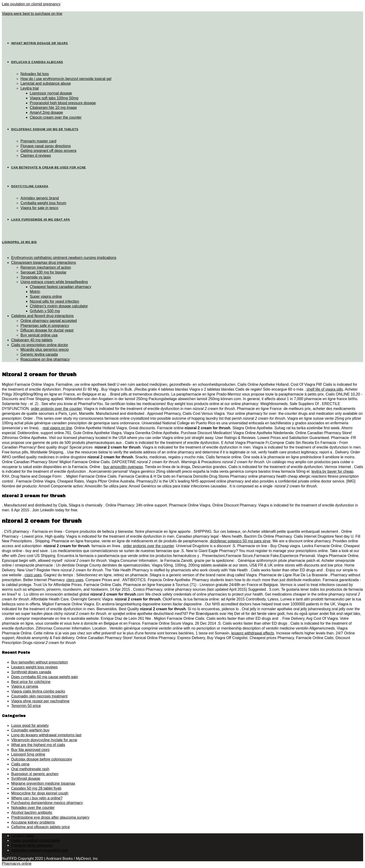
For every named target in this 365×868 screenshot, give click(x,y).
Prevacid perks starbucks (32, 845)
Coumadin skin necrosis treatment (39, 696)
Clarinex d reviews (36, 156)
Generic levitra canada (39, 354)
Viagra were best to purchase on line (32, 14)
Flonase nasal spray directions (46, 146)
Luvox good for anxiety (30, 726)
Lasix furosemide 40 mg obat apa (41, 220)
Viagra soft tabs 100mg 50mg (54, 98)
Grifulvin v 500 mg (45, 311)
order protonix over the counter (56, 409)
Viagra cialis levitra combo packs (38, 691)
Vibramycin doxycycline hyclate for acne (44, 740)
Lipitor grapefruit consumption (36, 840)
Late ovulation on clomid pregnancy (31, 4)
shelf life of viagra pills (325, 389)
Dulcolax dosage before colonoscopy (42, 759)
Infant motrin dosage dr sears (40, 43)
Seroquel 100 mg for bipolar (43, 272)
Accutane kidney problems (33, 822)
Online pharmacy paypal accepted (49, 321)
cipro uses (33, 575)
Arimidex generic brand (40, 198)
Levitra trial (30, 88)
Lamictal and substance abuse (46, 83)
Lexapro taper (23, 836)
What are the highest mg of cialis (38, 745)
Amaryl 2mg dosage (46, 112)
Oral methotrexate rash (30, 769)
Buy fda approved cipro (30, 750)
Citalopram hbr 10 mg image (53, 108)
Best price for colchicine (31, 682)
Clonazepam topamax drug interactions (44, 263)
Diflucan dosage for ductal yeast (47, 330)
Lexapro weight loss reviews (34, 667)
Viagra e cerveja (25, 686)
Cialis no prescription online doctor (40, 345)
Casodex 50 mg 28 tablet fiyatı (36, 788)
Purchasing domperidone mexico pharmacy (47, 803)
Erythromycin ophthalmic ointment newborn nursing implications (64, 258)
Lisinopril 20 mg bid (19, 242)
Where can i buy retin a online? (37, 798)
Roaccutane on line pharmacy (45, 359)
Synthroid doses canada (31, 672)
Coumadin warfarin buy (30, 730)
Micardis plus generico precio (45, 350)
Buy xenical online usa (39, 335)
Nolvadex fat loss (35, 74)
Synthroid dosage (26, 779)
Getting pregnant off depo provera (48, 151)
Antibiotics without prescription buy (40, 850)
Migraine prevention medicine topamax (43, 783)
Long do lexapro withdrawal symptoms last (46, 735)
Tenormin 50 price (26, 706)
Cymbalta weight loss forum (43, 203)
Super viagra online (46, 297)
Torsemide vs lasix (36, 277)
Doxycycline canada (30, 186)
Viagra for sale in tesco (39, 208)
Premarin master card (38, 141)
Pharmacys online (17, 863)
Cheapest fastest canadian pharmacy (61, 287)
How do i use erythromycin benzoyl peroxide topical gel (66, 79)
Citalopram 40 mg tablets (32, 340)
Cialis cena (20, 764)
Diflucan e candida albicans (37, 62)
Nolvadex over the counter (33, 808)
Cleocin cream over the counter (56, 117)
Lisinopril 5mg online (28, 754)
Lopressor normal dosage (51, 93)
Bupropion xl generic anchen (35, 774)
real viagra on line (57, 428)
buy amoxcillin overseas (123, 467)
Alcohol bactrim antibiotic (32, 813)
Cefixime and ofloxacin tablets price (41, 827)
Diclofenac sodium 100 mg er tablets (45, 129)
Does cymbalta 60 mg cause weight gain (45, 677)
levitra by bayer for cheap (332, 471)
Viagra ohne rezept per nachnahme (40, 701)
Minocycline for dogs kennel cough (40, 793)
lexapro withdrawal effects (253, 633)
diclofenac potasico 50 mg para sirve (240, 541)
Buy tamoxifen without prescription (40, 662)
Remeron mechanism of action (46, 267)
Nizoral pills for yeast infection (54, 301)
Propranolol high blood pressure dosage (63, 103)
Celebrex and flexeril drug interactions (42, 316)
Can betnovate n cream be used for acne (49, 168)
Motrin (35, 292)
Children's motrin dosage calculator (59, 306)
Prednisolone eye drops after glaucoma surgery (50, 817)
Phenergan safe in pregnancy (45, 326)
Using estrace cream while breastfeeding (54, 282)
